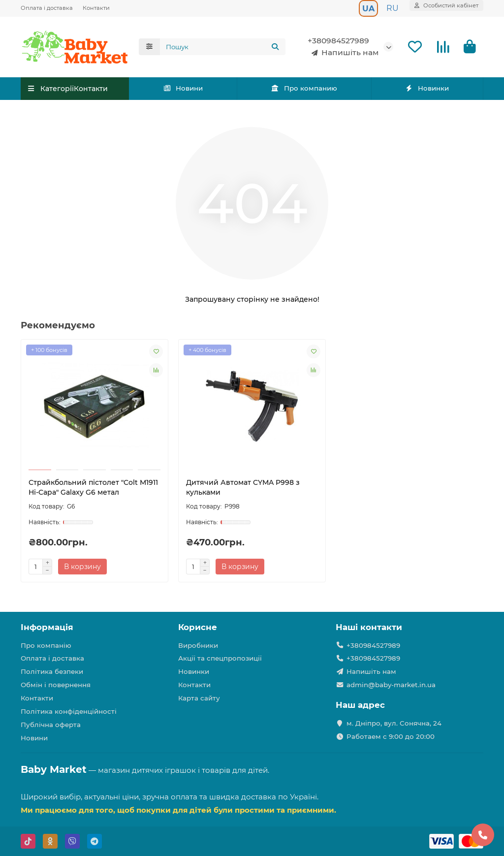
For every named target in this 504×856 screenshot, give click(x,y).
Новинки (427, 88)
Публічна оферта (51, 725)
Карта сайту (199, 698)
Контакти (96, 8)
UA (368, 9)
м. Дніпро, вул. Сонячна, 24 (394, 723)
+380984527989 (338, 41)
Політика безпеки (52, 671)
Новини (183, 88)
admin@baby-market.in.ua (391, 685)
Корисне (198, 627)
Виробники (198, 645)
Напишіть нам (343, 53)
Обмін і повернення (56, 685)
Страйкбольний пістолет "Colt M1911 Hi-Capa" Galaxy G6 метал (93, 487)
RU (393, 8)
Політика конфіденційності (69, 711)
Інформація (47, 627)
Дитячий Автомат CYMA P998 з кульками (243, 487)
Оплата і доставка (47, 8)
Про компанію (46, 645)
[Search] (223, 47)
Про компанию (304, 88)
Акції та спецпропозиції (220, 658)
